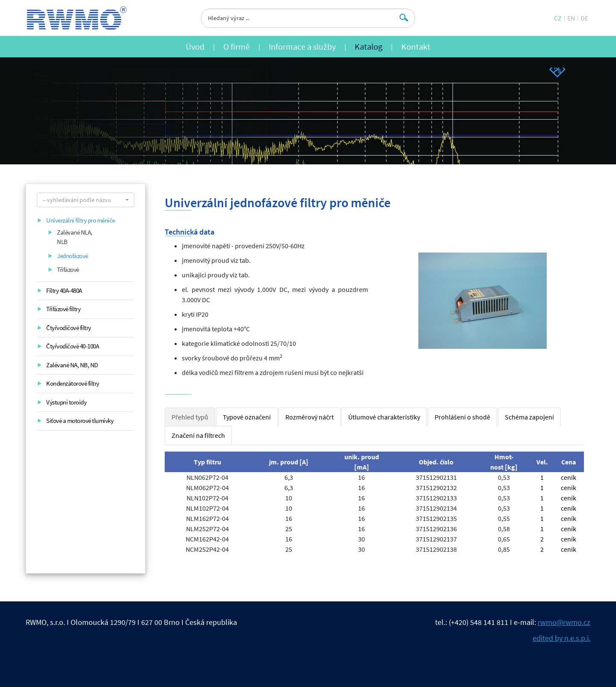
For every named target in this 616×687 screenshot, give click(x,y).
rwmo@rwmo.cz (564, 622)
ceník (569, 477)
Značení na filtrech (198, 435)
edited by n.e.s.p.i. (561, 638)
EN (571, 18)
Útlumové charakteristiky (384, 417)
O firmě (237, 46)
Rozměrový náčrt (309, 417)
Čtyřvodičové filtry (69, 328)
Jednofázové (73, 256)
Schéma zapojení (529, 417)
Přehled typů (190, 417)
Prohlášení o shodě (462, 417)
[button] (86, 200)
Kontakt (416, 46)
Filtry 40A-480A (64, 290)
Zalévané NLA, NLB (75, 237)
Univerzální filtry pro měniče (81, 220)
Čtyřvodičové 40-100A (73, 346)
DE (584, 18)
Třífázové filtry (63, 309)
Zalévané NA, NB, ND (72, 365)
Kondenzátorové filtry (73, 383)
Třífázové (68, 269)
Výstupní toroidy (66, 402)
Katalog (369, 46)
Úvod (195, 46)
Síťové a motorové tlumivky (80, 421)
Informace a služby (302, 46)
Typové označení (247, 417)
